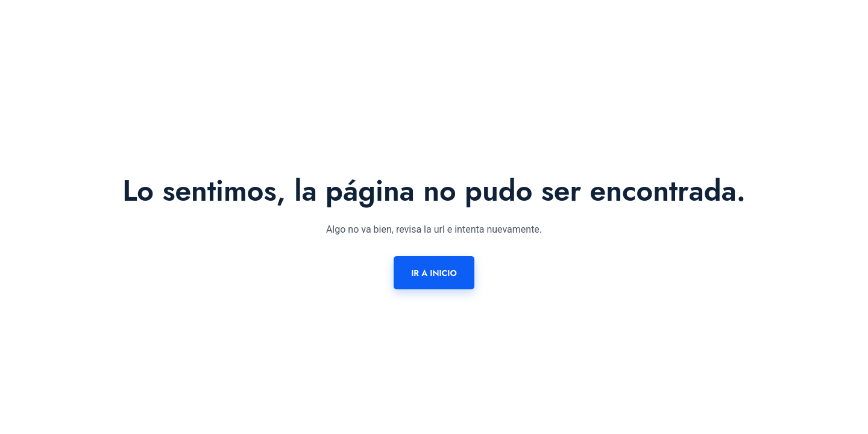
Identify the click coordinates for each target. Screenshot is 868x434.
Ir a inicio (434, 273)
